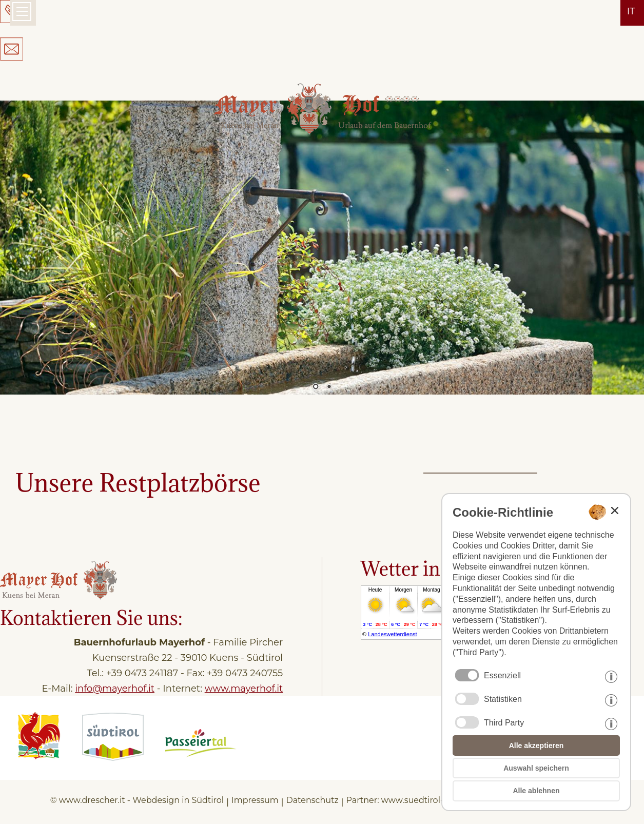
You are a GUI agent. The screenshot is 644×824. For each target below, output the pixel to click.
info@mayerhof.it (115, 689)
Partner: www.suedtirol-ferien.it (410, 800)
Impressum (255, 800)
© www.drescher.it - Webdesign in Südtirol (137, 800)
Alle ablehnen (536, 791)
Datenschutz (312, 800)
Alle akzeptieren (536, 745)
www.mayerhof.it (244, 689)
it (631, 11)
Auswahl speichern (536, 768)
